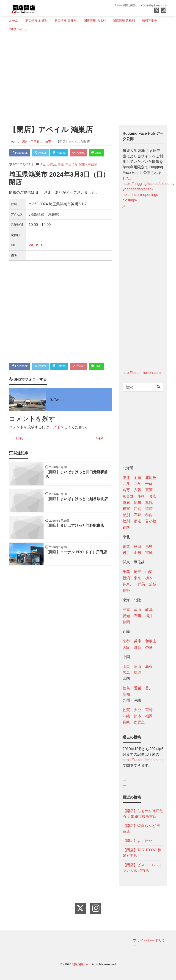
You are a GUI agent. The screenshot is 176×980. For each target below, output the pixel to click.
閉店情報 (71, 174)
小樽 (141, 496)
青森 (126, 547)
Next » (101, 457)
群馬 (141, 584)
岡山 (137, 667)
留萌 (149, 509)
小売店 (52, 174)
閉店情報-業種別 (124, 21)
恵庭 (126, 503)
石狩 (137, 515)
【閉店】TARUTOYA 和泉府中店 (142, 853)
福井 (149, 616)
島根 (149, 667)
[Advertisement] (86, 76)
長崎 (126, 722)
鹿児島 (139, 722)
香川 (149, 688)
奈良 (149, 647)
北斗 (126, 484)
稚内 (149, 515)
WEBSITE (37, 255)
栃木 (149, 578)
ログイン (57, 446)
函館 (137, 477)
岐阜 (149, 610)
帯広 (153, 496)
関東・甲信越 (88, 174)
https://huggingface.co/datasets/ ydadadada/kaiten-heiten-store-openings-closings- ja (148, 195)
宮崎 (149, 710)
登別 (126, 515)
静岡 (126, 622)
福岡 (149, 716)
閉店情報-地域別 (95, 21)
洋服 (61, 174)
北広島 (151, 477)
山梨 (149, 572)
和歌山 (151, 641)
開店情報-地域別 (36, 21)
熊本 (137, 716)
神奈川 (128, 584)
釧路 (126, 528)
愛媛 (137, 688)
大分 (137, 710)
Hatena (63, 153)
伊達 (126, 477)
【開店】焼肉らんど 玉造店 (141, 828)
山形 (137, 553)
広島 (126, 673)
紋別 (126, 521)
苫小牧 (151, 521)
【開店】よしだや (137, 841)
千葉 (126, 572)
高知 (126, 694)
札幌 (149, 503)
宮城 (149, 553)
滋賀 (137, 647)
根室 (126, 509)
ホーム (14, 21)
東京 (137, 578)
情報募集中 (150, 21)
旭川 (137, 503)
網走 (137, 521)
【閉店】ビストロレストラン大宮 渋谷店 (143, 868)
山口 (126, 667)
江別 (137, 509)
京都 (126, 641)
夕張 (137, 490)
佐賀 (126, 710)
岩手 (126, 553)
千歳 (149, 484)
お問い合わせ (18, 29)
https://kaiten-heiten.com (143, 760)
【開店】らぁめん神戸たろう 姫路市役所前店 (143, 814)
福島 (149, 547)
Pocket (84, 153)
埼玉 (43, 174)
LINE (17, 162)
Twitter (43, 153)
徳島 (126, 688)
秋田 (137, 547)
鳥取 (137, 673)
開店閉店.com (81, 964)
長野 (126, 591)
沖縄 (126, 716)
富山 (137, 610)
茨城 (153, 584)
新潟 (126, 578)
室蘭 (149, 490)
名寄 (126, 490)
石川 (137, 616)
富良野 (128, 496)
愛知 (126, 616)
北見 (137, 484)
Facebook (20, 153)
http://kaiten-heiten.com (142, 373)
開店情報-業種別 (65, 21)
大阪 (126, 647)
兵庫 (137, 641)
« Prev (18, 457)
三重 (126, 610)
